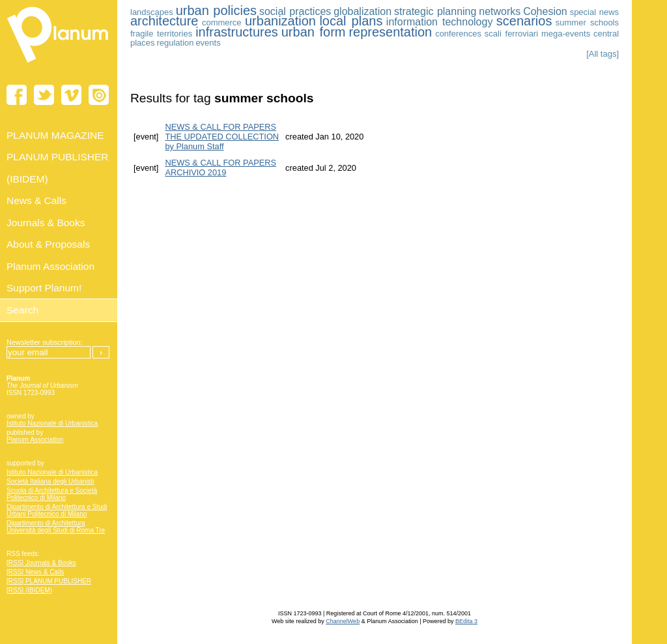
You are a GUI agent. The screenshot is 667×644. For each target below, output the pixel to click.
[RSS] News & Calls (35, 572)
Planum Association (35, 440)
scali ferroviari (511, 34)
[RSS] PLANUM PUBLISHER (49, 581)
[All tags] (603, 54)
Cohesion (545, 11)
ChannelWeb (343, 621)
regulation (175, 43)
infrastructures (237, 32)
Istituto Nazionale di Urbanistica (52, 423)
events (208, 43)
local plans (351, 21)
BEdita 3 (466, 621)
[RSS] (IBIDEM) (29, 590)
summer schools (587, 22)
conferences (458, 34)
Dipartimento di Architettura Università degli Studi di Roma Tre (56, 527)
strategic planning (435, 11)
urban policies (216, 10)
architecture (164, 21)
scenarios (524, 21)
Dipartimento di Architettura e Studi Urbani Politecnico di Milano (57, 510)
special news (594, 12)
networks (500, 11)
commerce (222, 22)
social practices (295, 11)
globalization (362, 11)
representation (390, 32)
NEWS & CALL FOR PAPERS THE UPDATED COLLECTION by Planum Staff (222, 137)
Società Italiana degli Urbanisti (50, 481)
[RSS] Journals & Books (41, 563)
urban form (314, 32)
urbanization (280, 21)
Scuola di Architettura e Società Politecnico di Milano (52, 494)
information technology (440, 22)
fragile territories (161, 34)
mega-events (566, 34)
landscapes (152, 12)
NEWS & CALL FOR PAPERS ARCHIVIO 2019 (220, 168)
